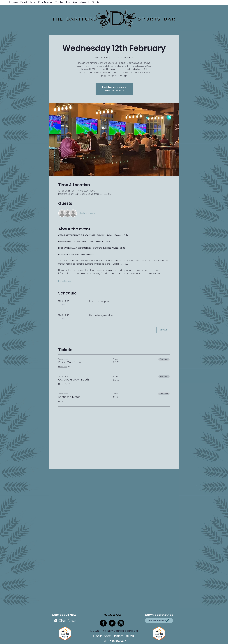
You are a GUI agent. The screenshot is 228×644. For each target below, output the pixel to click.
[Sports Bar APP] (159, 621)
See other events (114, 90)
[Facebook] (103, 623)
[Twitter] (112, 623)
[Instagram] (121, 623)
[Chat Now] (65, 621)
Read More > (65, 281)
